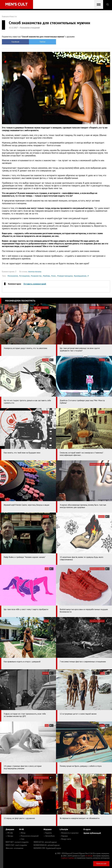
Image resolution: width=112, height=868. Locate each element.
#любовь (46, 276)
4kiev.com (14, 848)
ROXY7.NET (17, 842)
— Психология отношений (29, 836)
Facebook (15, 42)
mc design (89, 856)
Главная (5, 16)
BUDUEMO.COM (47, 848)
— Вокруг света (65, 839)
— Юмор (22, 833)
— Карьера (64, 836)
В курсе (87, 829)
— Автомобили (49, 836)
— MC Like (9, 833)
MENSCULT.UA (45, 842)
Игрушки (48, 829)
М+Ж (21, 829)
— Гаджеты (48, 833)
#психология (13, 276)
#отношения (24, 276)
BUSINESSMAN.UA (47, 845)
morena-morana (35, 272)
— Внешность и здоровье (69, 833)
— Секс (22, 839)
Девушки (10, 829)
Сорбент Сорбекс (68, 858)
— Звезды (9, 836)
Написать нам (101, 864)
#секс (54, 276)
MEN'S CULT (16, 845)
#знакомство (36, 276)
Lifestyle (64, 829)
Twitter (42, 42)
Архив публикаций (92, 833)
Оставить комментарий (35, 284)
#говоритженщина (65, 276)
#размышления (80, 276)
